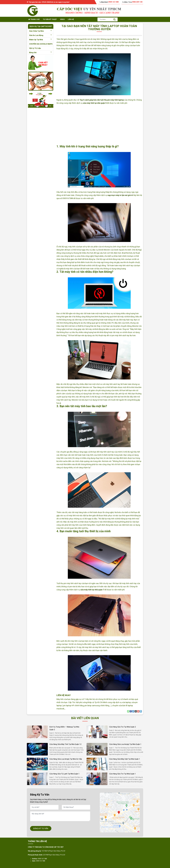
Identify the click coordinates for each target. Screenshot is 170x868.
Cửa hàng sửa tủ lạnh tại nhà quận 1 (64, 774)
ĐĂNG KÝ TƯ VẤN (41, 828)
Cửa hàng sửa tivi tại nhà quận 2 (122, 727)
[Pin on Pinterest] (138, 711)
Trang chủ (34, 19)
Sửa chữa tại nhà (41, 31)
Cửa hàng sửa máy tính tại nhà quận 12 (65, 744)
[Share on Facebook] (131, 711)
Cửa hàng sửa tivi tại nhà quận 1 (122, 774)
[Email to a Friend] (136, 711)
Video (62, 19)
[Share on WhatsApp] (128, 711)
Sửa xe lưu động (41, 35)
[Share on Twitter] (133, 711)
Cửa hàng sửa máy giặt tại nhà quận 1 (125, 759)
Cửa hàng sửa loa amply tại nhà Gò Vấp (66, 759)
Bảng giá (41, 52)
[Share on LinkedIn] (141, 711)
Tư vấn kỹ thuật (50, 19)
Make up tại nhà (41, 40)
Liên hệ (71, 19)
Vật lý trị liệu (35, 48)
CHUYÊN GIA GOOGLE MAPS (41, 44)
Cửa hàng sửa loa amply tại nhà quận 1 (125, 744)
